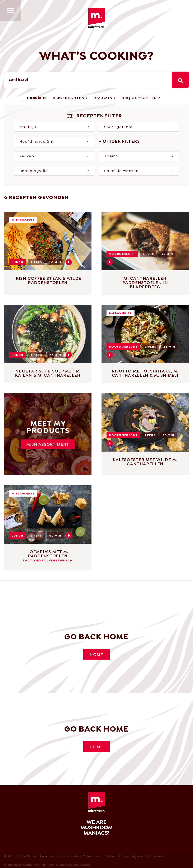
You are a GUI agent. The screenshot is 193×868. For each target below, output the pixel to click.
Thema (111, 157)
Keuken (27, 157)
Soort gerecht (119, 127)
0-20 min (103, 98)
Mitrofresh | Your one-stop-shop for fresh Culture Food (96, 18)
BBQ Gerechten (139, 98)
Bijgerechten (69, 98)
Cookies (110, 857)
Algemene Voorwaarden (149, 857)
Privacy (124, 857)
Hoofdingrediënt (37, 142)
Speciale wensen (121, 171)
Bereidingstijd (34, 171)
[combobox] (88, 80)
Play (69, 262)
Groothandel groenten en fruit (25, 865)
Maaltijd (28, 127)
